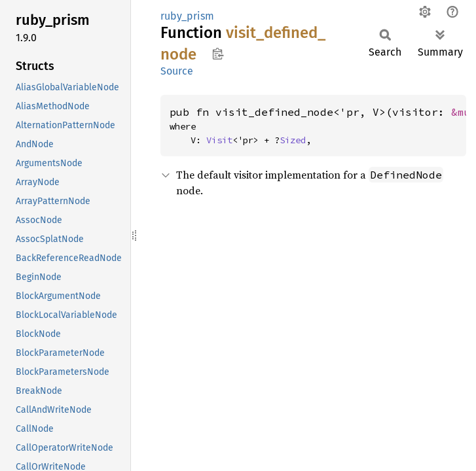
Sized (293, 140)
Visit (219, 140)
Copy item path (218, 54)
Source (177, 71)
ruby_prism (187, 16)
